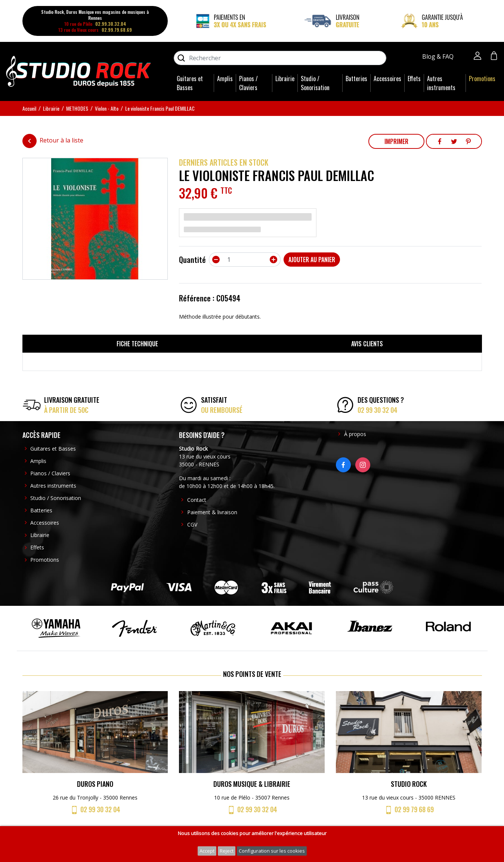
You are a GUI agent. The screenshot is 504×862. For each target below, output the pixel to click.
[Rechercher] (280, 58)
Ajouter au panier (312, 260)
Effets (414, 79)
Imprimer (396, 141)
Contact (197, 500)
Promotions (482, 79)
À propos (355, 434)
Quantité (192, 260)
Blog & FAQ (439, 56)
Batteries (356, 79)
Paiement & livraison (212, 512)
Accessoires (387, 79)
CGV (192, 524)
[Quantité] (245, 260)
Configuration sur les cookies (272, 851)
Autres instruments (441, 83)
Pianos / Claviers (248, 83)
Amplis (225, 79)
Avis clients (367, 344)
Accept (207, 851)
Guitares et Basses (190, 83)
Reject (227, 851)
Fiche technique (137, 344)
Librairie (285, 79)
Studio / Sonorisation (315, 83)
